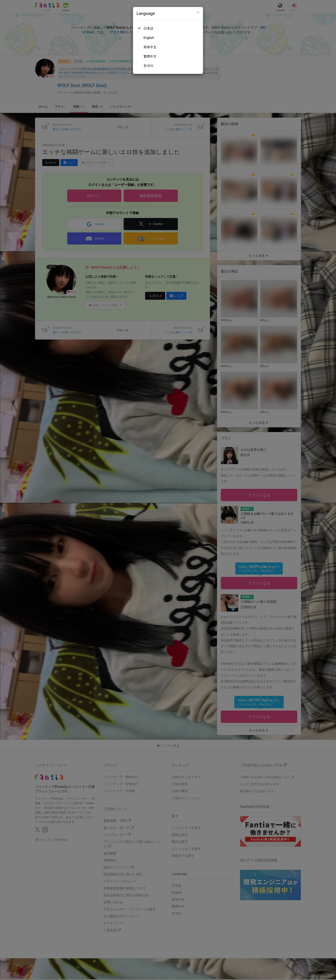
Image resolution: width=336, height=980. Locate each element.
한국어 (148, 66)
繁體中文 (150, 56)
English (149, 38)
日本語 (148, 28)
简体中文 (150, 47)
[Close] (198, 12)
